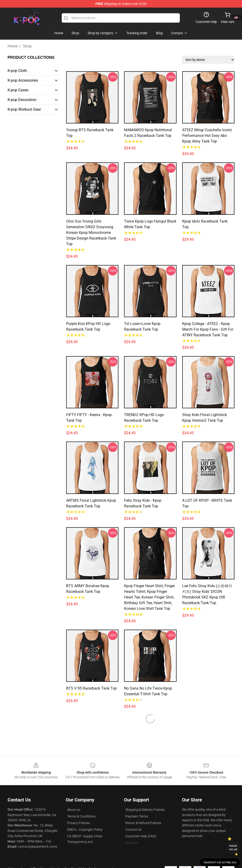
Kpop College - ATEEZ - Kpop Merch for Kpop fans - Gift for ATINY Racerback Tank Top (208, 329)
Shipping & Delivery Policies (145, 810)
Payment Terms (137, 816)
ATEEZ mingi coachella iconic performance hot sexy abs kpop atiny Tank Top (207, 136)
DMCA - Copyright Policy (85, 830)
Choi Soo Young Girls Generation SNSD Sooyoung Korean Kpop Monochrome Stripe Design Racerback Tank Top (91, 233)
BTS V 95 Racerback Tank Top (91, 688)
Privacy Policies (78, 823)
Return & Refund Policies (143, 823)
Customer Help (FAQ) (141, 836)
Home (13, 46)
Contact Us (133, 830)
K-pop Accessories (23, 80)
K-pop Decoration (22, 100)
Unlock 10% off (233, 848)
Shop (27, 46)
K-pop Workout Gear (24, 109)
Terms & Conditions (81, 816)
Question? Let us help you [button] (220, 862)
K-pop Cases (18, 90)
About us (74, 810)
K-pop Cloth (17, 71)
